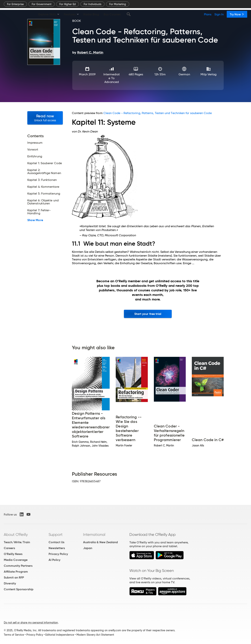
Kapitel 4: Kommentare (43, 187)
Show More (35, 220)
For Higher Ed (68, 4)
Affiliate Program (16, 572)
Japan (88, 548)
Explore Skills (49, 14)
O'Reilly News (13, 554)
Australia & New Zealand (100, 542)
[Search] (129, 14)
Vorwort (33, 150)
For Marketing (118, 4)
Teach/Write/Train (17, 542)
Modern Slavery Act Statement (95, 635)
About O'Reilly (16, 534)
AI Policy (54, 560)
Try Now (237, 14)
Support (56, 534)
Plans (208, 14)
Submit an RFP (14, 577)
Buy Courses (112, 14)
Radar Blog (91, 14)
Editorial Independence (60, 635)
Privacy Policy (58, 554)
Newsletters (57, 548)
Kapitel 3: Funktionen (42, 180)
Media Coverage (16, 560)
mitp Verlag (209, 74)
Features (71, 14)
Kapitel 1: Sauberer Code (45, 163)
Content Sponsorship (19, 589)
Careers (9, 548)
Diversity (10, 583)
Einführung (35, 156)
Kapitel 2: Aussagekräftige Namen (44, 172)
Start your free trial (148, 314)
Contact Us (56, 542)
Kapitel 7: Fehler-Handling (39, 212)
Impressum (35, 143)
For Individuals (92, 4)
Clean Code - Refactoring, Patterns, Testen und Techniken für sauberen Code (158, 113)
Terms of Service (14, 635)
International (94, 534)
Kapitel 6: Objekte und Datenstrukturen (43, 202)
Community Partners (18, 566)
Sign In (219, 14)
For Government (42, 4)
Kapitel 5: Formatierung (44, 194)
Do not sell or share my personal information (31, 623)
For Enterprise (15, 4)
